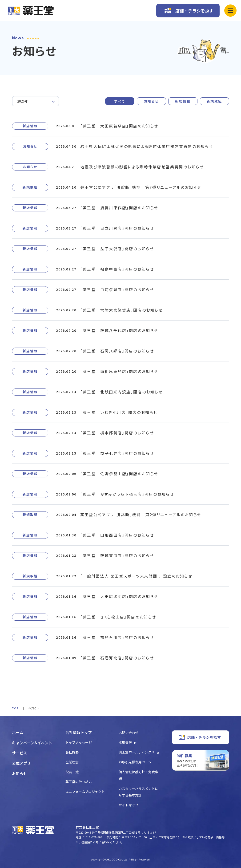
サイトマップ (129, 805)
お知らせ (151, 101)
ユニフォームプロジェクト (85, 792)
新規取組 (214, 101)
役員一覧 (72, 772)
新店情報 (183, 101)
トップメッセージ (79, 742)
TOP (15, 708)
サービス (20, 753)
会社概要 (72, 752)
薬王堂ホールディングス (137, 752)
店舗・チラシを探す (194, 11)
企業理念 (72, 762)
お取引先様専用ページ (135, 762)
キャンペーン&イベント (32, 743)
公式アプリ (21, 763)
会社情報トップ (79, 732)
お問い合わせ (129, 733)
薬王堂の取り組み (79, 782)
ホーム (18, 732)
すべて (120, 101)
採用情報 (125, 742)
